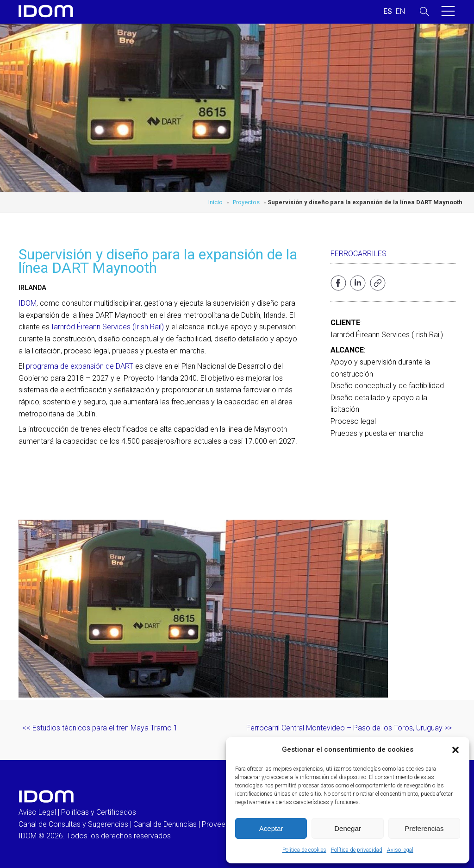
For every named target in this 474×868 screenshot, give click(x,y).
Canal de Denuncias (165, 824)
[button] (455, 750)
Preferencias (424, 828)
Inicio (215, 202)
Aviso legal (400, 850)
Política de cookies (304, 850)
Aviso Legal (37, 812)
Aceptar (271, 828)
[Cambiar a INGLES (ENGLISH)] (400, 12)
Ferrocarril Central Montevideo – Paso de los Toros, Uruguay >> (349, 728)
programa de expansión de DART (80, 366)
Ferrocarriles (359, 254)
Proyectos (246, 202)
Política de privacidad (357, 850)
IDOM (28, 303)
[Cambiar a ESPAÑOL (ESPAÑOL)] (388, 12)
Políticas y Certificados (99, 812)
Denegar (348, 828)
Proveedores (223, 824)
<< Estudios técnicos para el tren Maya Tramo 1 (100, 728)
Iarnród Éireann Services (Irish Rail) (108, 327)
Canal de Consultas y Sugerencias (73, 824)
